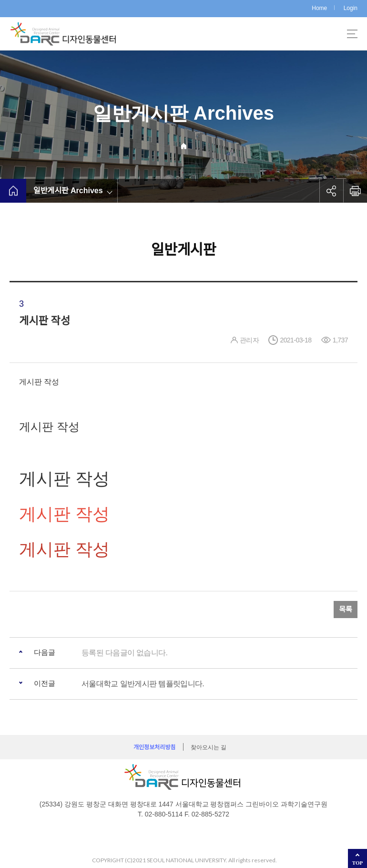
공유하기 (331, 191)
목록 (346, 609)
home (13, 191)
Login (351, 8)
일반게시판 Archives (68, 191)
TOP (357, 863)
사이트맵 (352, 34)
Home (319, 8)
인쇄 (355, 191)
